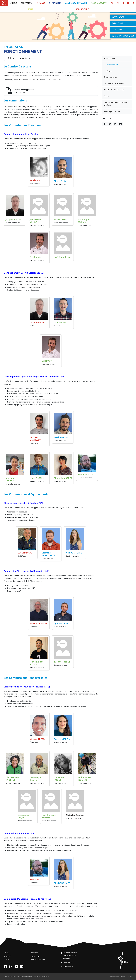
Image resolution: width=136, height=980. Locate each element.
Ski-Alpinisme (55, 3)
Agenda (7, 953)
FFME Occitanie (17, 977)
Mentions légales (27, 977)
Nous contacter (67, 966)
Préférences (46, 977)
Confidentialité (37, 977)
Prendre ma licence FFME (114, 90)
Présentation (109, 59)
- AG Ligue (108, 71)
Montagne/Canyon (38, 960)
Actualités (8, 956)
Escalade (41, 3)
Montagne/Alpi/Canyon (76, 3)
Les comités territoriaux (114, 83)
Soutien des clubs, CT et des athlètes (115, 104)
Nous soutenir (82, 9)
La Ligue (13, 3)
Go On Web (129, 977)
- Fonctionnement (111, 65)
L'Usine (31, 9)
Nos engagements (99, 3)
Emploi (106, 96)
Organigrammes (110, 77)
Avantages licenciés (112, 111)
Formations (27, 3)
